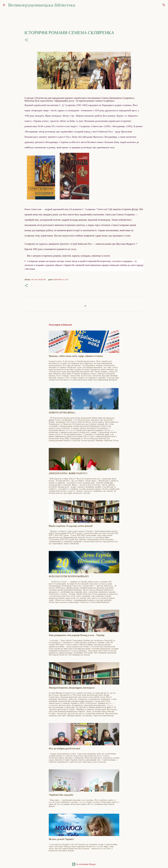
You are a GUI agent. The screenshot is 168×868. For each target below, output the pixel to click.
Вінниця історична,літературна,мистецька (72, 688)
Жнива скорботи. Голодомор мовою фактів (71, 526)
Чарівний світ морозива (61, 795)
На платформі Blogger (84, 864)
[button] (26, 40)
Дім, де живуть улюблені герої (64, 748)
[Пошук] (164, 5)
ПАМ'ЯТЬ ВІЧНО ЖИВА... (63, 413)
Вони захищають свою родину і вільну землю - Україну (77, 635)
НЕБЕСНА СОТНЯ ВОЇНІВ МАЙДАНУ (69, 576)
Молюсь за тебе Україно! (61, 839)
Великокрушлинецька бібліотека (42, 5)
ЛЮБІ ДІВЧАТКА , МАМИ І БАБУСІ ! (68, 473)
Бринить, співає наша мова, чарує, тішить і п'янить (76, 356)
